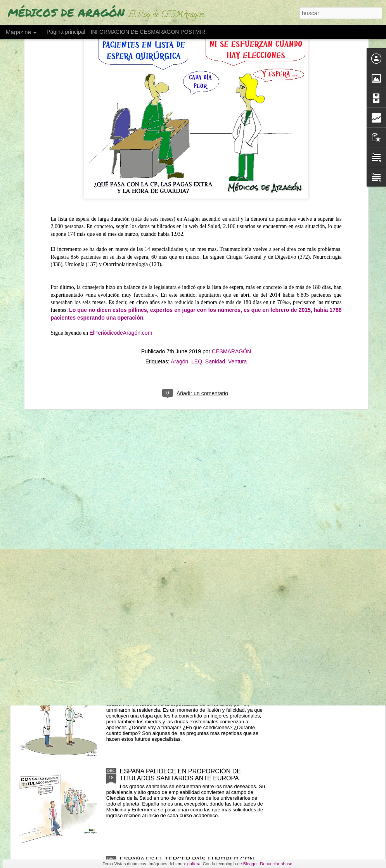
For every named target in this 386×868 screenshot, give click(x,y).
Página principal (66, 32)
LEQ (197, 263)
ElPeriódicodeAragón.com (121, 234)
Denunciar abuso (276, 864)
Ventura (237, 263)
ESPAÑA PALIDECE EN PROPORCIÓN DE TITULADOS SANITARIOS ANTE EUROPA (180, 775)
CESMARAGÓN (231, 253)
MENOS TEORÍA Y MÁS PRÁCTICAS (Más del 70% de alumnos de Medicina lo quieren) (192, 511)
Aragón (179, 263)
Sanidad (215, 263)
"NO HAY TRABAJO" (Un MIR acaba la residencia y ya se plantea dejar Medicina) (191, 687)
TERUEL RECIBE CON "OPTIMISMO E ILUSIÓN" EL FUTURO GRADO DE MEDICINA (194, 599)
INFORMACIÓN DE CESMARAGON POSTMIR (148, 32)
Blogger (250, 864)
